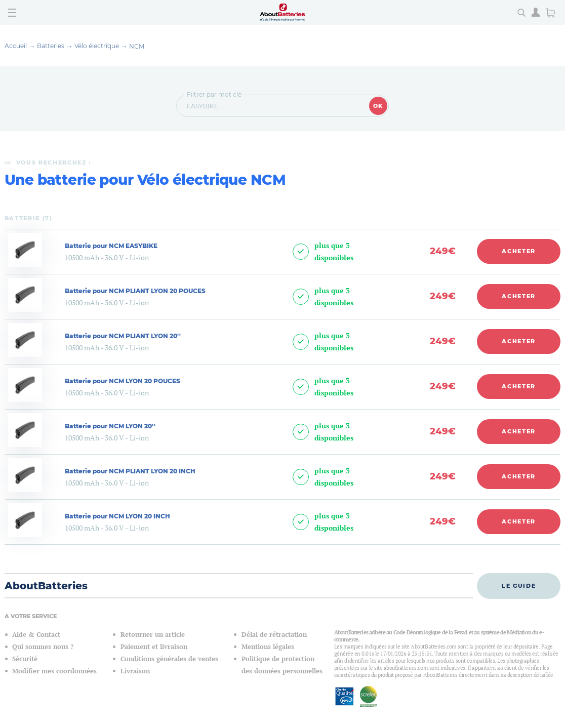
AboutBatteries (46, 586)
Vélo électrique (97, 46)
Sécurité (25, 659)
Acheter (519, 251)
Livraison (135, 671)
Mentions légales (268, 647)
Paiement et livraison (154, 647)
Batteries (51, 46)
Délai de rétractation (274, 635)
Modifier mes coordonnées (54, 671)
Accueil (16, 46)
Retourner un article (153, 635)
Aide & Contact (36, 635)
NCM (137, 46)
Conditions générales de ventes (169, 659)
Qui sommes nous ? (43, 647)
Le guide (519, 586)
